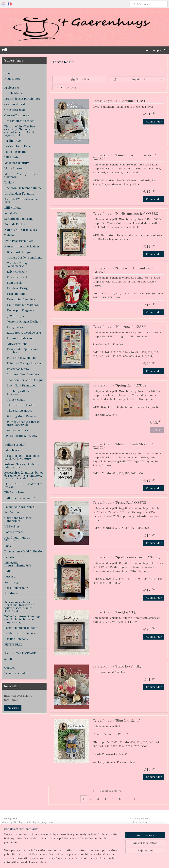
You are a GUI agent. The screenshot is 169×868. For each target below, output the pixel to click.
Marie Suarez (13, 168)
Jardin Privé (12, 141)
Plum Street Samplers (21, 358)
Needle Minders (15, 93)
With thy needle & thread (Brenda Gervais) (23, 423)
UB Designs (12, 526)
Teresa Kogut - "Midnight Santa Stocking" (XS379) (123, 446)
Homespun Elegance (20, 310)
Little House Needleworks (24, 332)
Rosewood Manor (18, 369)
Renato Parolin (14, 213)
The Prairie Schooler (21, 405)
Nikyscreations (17, 344)
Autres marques (17, 430)
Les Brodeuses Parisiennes (22, 99)
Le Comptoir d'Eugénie (20, 146)
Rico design (12, 582)
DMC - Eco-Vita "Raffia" (20, 498)
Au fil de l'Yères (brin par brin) (21, 201)
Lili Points (11, 157)
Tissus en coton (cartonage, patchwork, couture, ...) (23, 457)
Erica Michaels (17, 271)
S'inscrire (13, 708)
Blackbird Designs (19, 252)
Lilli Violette (13, 207)
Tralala (9, 182)
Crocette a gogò (15, 110)
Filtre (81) (80, 79)
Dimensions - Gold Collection (24, 551)
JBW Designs (15, 316)
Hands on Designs (19, 288)
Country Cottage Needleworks (18, 264)
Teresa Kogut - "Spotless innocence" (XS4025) (126, 557)
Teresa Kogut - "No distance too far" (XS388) (125, 213)
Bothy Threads (14, 532)
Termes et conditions (18, 673)
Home (8, 73)
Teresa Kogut (16, 399)
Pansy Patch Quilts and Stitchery (22, 351)
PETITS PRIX (13, 644)
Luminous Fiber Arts (21, 338)
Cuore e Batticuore (17, 115)
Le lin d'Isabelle (15, 152)
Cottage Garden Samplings (24, 257)
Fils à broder (13, 450)
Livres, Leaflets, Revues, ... (22, 436)
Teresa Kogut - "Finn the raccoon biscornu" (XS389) (124, 157)
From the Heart (17, 277)
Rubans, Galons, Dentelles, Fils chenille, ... (22, 465)
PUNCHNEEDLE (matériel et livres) (23, 485)
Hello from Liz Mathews (23, 305)
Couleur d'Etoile (15, 104)
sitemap (73, 862)
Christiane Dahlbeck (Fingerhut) (18, 519)
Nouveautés (12, 79)
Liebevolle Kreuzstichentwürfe (18, 564)
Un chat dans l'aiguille (19, 193)
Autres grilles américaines (22, 246)
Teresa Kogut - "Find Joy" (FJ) (114, 612)
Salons (9, 659)
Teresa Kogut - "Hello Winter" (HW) (119, 101)
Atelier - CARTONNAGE (20, 653)
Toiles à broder (14, 444)
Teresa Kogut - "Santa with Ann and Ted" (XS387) (122, 270)
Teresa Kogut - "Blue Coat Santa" (116, 721)
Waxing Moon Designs (22, 416)
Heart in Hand (16, 294)
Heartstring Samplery (21, 299)
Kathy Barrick (16, 327)
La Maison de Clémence (20, 633)
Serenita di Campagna (19, 219)
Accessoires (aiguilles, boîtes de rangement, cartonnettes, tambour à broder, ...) (24, 475)
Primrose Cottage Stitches (24, 363)
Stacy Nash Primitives (21, 385)
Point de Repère (15, 224)
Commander (154, 121)
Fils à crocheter (15, 492)
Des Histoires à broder (19, 121)
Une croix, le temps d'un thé (23, 188)
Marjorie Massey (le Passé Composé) (22, 175)
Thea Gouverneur (16, 588)
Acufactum (12, 512)
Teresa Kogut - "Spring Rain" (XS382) (120, 385)
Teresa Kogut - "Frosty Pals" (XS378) (119, 503)
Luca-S (9, 546)
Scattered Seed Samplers (23, 374)
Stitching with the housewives (19, 392)
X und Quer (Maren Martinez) (17, 539)
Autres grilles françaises (21, 230)
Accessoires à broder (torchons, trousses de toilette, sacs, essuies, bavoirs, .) (19, 606)
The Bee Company (16, 639)
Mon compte (156, 50)
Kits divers (11, 593)
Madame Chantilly (17, 163)
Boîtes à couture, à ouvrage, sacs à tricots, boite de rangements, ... (23, 619)
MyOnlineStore (119, 862)
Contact (9, 667)
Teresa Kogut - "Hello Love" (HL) (117, 666)
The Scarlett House (20, 410)
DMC (8, 571)
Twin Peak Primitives (19, 241)
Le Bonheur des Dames (19, 507)
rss (79, 862)
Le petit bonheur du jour (21, 628)
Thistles (10, 235)
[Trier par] (137, 79)
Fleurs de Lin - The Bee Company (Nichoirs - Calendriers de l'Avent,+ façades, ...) (21, 131)
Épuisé (157, 430)
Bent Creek (14, 283)
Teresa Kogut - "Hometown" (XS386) (119, 327)
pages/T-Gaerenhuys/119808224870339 (80, 844)
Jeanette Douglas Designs (24, 321)
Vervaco (10, 576)
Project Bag (12, 87)
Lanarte (9, 557)
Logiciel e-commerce (91, 862)
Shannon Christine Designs (25, 380)
